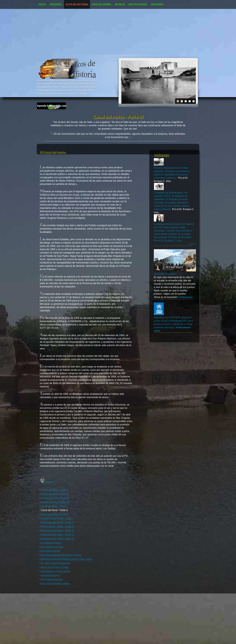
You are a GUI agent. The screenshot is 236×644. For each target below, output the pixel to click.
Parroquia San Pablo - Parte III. (58, 526)
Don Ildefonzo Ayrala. (52, 547)
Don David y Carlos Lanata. (56, 571)
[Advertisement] (118, 32)
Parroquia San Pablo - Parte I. (57, 518)
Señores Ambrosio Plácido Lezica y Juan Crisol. (67, 559)
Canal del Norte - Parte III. (55, 514)
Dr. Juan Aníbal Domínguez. (56, 563)
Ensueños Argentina (165, 274)
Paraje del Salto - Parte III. (55, 498)
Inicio (42, 4)
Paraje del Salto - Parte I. (54, 490)
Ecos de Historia (77, 4)
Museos (120, 4)
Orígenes (56, 4)
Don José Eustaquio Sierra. (56, 583)
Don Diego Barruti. (51, 551)
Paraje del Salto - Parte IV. (55, 502)
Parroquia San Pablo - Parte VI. (58, 539)
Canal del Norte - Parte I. (54, 506)
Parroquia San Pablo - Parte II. (57, 522)
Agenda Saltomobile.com (52, 106)
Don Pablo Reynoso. (52, 579)
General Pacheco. (51, 575)
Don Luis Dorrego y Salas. (55, 567)
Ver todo (193, 244)
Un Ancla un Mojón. (51, 543)
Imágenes (157, 4)
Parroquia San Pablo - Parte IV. (58, 531)
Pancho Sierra (101, 4)
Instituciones (138, 4)
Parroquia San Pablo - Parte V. (57, 535)
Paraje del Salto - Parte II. (55, 494)
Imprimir (49, 482)
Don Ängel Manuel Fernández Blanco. (61, 555)
